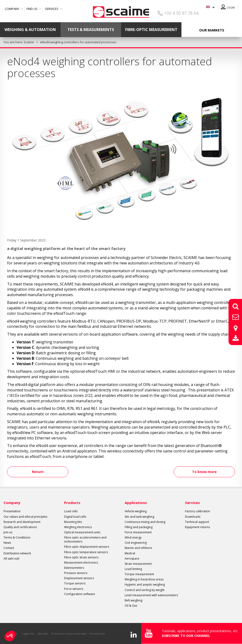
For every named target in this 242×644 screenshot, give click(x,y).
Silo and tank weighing (139, 517)
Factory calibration (198, 511)
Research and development (22, 522)
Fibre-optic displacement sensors (87, 547)
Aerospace (132, 559)
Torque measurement (139, 574)
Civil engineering (136, 543)
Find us (32, 9)
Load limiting (133, 569)
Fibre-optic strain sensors (81, 557)
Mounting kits (73, 522)
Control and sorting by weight (145, 590)
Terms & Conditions (17, 537)
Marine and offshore (138, 548)
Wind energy (133, 537)
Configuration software (80, 594)
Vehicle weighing (136, 511)
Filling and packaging (139, 527)
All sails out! (11, 559)
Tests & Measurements (91, 30)
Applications (136, 503)
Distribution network (17, 553)
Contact (9, 548)
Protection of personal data (69, 633)
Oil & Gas (131, 606)
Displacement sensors (79, 578)
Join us (8, 532)
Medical (130, 553)
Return (39, 472)
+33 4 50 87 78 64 (181, 13)
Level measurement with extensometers (151, 595)
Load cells (71, 511)
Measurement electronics (81, 563)
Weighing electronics (78, 527)
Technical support (197, 522)
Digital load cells (75, 517)
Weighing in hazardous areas (144, 579)
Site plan (43, 633)
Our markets (212, 30)
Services (52, 9)
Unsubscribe (97, 633)
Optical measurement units (82, 532)
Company (12, 9)
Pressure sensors (76, 573)
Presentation (12, 511)
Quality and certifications (20, 527)
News (7, 543)
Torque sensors (75, 583)
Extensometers (74, 568)
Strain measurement (138, 564)
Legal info (28, 633)
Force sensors (74, 589)
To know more (203, 472)
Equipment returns (197, 527)
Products (72, 503)
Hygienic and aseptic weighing (145, 585)
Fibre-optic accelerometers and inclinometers (85, 539)
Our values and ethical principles (25, 517)
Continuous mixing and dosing (145, 522)
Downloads (193, 517)
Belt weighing (134, 600)
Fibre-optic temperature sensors (86, 552)
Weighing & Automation (30, 30)
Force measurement (138, 532)
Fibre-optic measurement (151, 30)
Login (231, 8)
